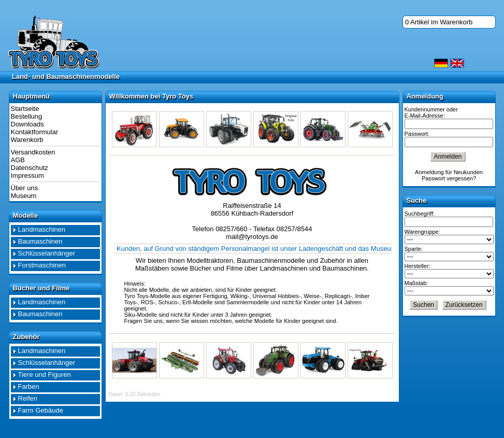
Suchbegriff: (420, 214)
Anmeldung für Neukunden (449, 172)
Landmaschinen (42, 229)
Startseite (25, 109)
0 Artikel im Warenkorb (439, 22)
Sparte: (414, 249)
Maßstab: (416, 283)
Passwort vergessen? (449, 178)
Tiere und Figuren (45, 375)
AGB (18, 160)
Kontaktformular (35, 132)
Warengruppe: (422, 232)
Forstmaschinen (42, 265)
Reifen (28, 398)
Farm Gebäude (41, 410)
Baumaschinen (40, 241)
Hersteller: (417, 266)
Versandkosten (33, 152)
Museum (24, 196)
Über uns (25, 188)
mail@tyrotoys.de (252, 237)
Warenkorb (27, 140)
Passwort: (417, 134)
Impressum (27, 175)
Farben (29, 386)
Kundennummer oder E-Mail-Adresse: (431, 112)
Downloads (27, 124)
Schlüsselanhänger (47, 253)
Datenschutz (30, 168)
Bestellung (27, 116)
